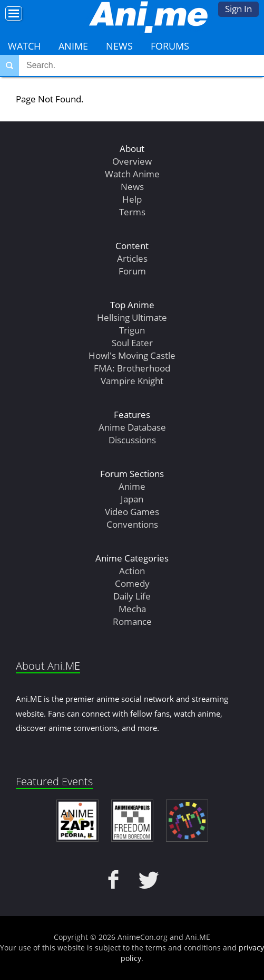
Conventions (132, 524)
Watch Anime (132, 174)
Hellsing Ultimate (132, 317)
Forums (170, 46)
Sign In (238, 9)
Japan (132, 499)
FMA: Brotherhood (132, 368)
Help (132, 199)
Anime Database (132, 427)
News (119, 46)
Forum (132, 271)
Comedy (132, 583)
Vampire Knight (132, 381)
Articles (132, 258)
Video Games (132, 512)
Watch (24, 46)
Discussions (132, 440)
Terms (132, 212)
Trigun (132, 330)
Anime (73, 46)
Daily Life (132, 596)
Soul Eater (132, 343)
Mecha (132, 609)
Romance (132, 621)
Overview (132, 161)
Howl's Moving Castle (132, 355)
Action (132, 571)
